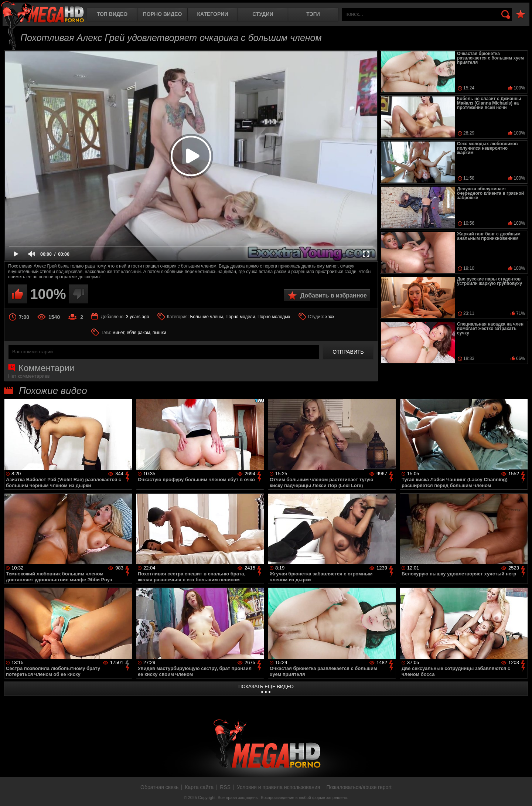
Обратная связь (159, 787)
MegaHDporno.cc (42, 13)
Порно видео (163, 14)
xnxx (330, 317)
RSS (225, 787)
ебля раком (138, 333)
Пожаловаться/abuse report (359, 787)
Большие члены (206, 317)
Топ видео (112, 14)
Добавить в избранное (334, 295)
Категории (213, 14)
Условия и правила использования (278, 787)
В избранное (521, 15)
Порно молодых (274, 317)
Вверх (521, 792)
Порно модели (240, 317)
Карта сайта (199, 787)
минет (118, 333)
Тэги (313, 14)
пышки (159, 333)
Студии (263, 14)
